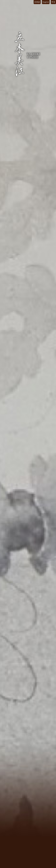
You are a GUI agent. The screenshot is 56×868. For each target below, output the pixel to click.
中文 (53, 2)
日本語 (37, 2)
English (46, 2)
